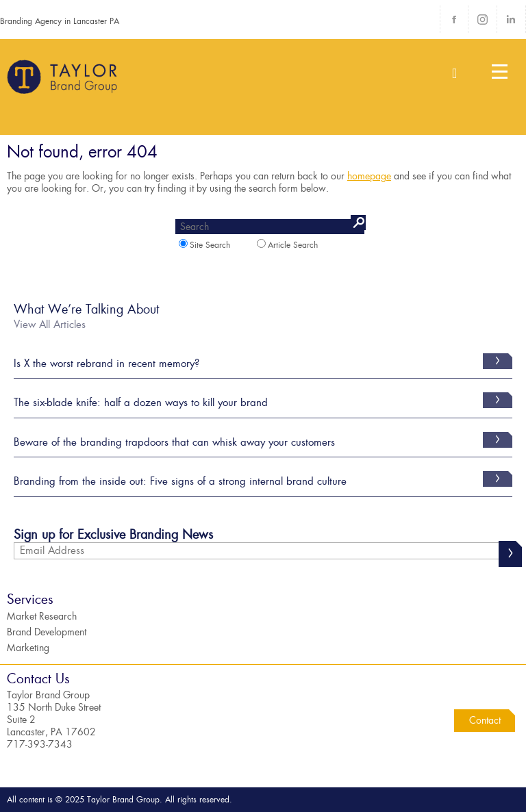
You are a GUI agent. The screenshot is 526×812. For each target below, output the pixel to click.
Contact (485, 720)
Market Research (42, 616)
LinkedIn (511, 19)
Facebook (454, 19)
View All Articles (50, 325)
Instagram (482, 19)
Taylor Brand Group (63, 82)
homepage (369, 176)
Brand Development (47, 632)
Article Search (287, 245)
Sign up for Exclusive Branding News (113, 537)
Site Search (204, 245)
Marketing (28, 648)
